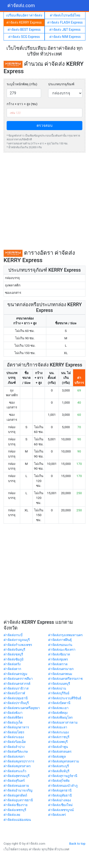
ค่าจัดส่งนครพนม (60, 674)
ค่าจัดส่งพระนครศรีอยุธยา (22, 708)
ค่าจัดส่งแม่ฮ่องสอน (17, 820)
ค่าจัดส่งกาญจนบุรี (17, 640)
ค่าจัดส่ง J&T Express (65, 30)
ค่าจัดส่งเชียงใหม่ (60, 805)
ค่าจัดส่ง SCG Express (24, 37)
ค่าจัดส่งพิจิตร (13, 717)
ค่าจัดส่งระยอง (14, 737)
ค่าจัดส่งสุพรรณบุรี (16, 776)
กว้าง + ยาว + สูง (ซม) (22, 104)
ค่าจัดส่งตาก (12, 669)
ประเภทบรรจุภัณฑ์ (61, 84)
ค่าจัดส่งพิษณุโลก (60, 717)
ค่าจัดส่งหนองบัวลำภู (63, 786)
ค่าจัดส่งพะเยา (58, 708)
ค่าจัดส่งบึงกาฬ (14, 693)
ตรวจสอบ (44, 125)
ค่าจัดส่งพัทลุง (58, 713)
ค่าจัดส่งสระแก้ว (15, 771)
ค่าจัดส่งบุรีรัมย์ (59, 693)
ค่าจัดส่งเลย (12, 815)
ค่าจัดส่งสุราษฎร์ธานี (63, 776)
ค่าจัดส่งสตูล (57, 756)
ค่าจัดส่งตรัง (12, 664)
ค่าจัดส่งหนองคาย (16, 786)
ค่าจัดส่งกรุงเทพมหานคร (65, 635)
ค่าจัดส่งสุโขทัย (59, 781)
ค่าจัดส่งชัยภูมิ (14, 659)
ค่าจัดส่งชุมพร (58, 659)
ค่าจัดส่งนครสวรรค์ (17, 684)
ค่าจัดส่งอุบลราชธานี (18, 800)
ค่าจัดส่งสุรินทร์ (14, 781)
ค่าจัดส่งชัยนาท (59, 654)
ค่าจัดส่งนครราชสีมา (18, 679)
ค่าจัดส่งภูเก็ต (13, 722)
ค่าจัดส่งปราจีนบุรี (16, 703)
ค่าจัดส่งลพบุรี (58, 742)
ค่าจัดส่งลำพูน (58, 747)
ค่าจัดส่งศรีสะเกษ (16, 751)
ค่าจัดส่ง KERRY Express (24, 22)
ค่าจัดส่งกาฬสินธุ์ (60, 640)
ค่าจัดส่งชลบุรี (13, 654)
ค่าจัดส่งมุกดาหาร (16, 727)
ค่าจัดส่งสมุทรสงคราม (64, 761)
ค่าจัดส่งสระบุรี (59, 766)
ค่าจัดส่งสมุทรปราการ (19, 761)
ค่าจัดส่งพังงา (13, 713)
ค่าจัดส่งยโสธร (14, 732)
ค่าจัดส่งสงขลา (14, 756)
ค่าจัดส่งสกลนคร (60, 751)
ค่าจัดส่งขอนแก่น (60, 645)
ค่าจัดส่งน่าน (57, 688)
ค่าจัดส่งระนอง (59, 732)
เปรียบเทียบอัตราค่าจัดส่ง (24, 15)
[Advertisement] (44, 201)
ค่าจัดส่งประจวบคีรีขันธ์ (65, 698)
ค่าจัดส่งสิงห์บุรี (59, 771)
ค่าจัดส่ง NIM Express (65, 37)
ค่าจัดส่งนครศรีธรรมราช (65, 679)
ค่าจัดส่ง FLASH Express (65, 22)
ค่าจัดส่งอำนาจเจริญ (18, 790)
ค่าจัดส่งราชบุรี (59, 737)
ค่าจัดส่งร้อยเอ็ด (15, 742)
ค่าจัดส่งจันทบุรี (14, 650)
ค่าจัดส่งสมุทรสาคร (17, 766)
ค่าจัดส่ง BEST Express (24, 30)
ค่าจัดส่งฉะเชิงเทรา (62, 650)
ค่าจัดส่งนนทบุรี (59, 684)
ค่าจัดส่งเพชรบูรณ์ (61, 810)
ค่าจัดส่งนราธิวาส (16, 688)
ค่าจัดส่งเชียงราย (16, 805)
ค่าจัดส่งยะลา (58, 727)
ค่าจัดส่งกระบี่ (13, 635)
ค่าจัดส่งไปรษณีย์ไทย (65, 15)
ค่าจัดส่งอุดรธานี (60, 790)
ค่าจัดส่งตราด (58, 664)
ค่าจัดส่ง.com (21, 5)
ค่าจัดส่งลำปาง (14, 747)
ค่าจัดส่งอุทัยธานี (60, 795)
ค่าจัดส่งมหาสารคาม (63, 722)
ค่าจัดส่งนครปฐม (15, 674)
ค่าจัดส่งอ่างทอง (60, 800)
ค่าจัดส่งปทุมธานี (16, 698)
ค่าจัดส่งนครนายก (61, 669)
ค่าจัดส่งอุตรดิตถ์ (15, 795)
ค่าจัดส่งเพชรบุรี (15, 810)
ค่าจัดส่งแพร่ (57, 815)
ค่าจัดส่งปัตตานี (59, 703)
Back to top (77, 843)
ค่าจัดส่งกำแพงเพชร (18, 645)
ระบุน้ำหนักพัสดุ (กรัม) (22, 84)
